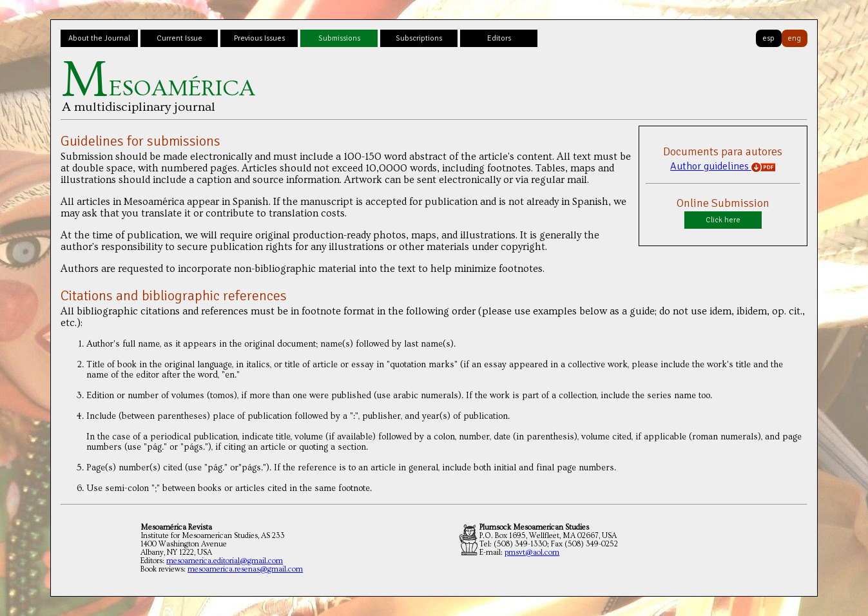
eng (794, 38)
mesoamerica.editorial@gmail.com (225, 561)
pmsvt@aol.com (532, 553)
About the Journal (99, 38)
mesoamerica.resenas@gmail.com (245, 569)
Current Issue (179, 38)
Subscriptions (419, 38)
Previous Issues (259, 38)
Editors (499, 38)
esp (768, 38)
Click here (723, 220)
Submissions (339, 38)
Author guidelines (723, 166)
